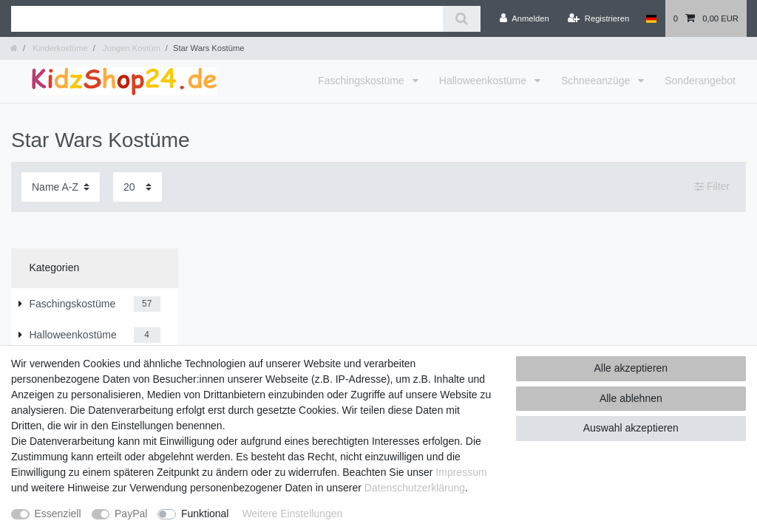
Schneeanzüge (597, 81)
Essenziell (58, 514)
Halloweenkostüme (484, 81)
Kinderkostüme (59, 48)
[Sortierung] (61, 187)
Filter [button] (712, 187)
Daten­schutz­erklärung (415, 488)
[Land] (651, 18)
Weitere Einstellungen (292, 514)
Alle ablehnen (631, 398)
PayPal (131, 514)
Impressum (461, 472)
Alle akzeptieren (631, 368)
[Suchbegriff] (227, 19)
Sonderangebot (700, 81)
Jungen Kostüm (130, 48)
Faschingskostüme (363, 81)
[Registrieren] (598, 18)
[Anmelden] (525, 18)
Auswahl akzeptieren (631, 428)
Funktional (205, 514)
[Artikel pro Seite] (138, 187)
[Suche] (462, 19)
